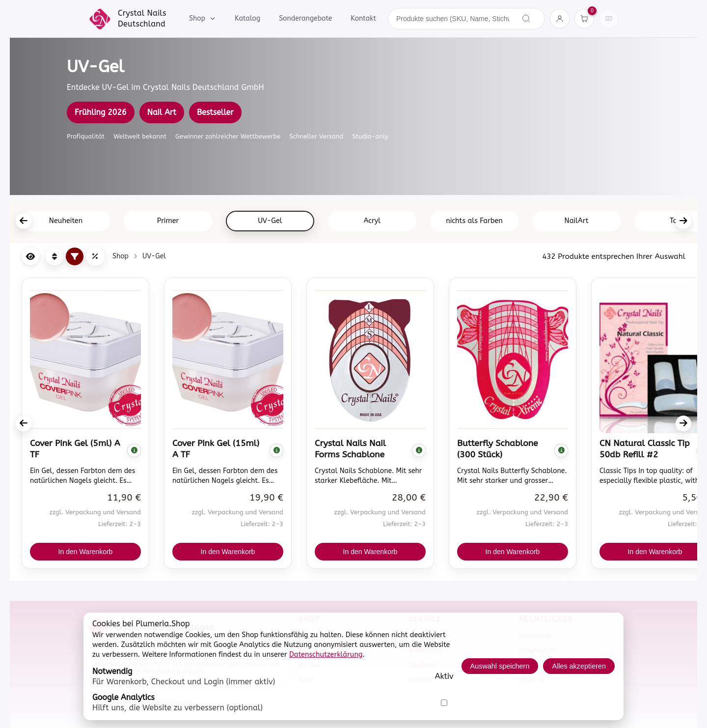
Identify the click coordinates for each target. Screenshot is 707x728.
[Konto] (560, 19)
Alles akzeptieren (579, 666)
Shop (203, 18)
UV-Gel (154, 256)
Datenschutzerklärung (326, 655)
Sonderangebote (305, 18)
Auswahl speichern (500, 666)
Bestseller (215, 112)
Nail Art (162, 112)
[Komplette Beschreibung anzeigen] (134, 450)
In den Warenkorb (86, 552)
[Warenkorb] (584, 19)
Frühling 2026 (101, 112)
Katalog (247, 18)
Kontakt (363, 18)
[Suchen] (526, 19)
